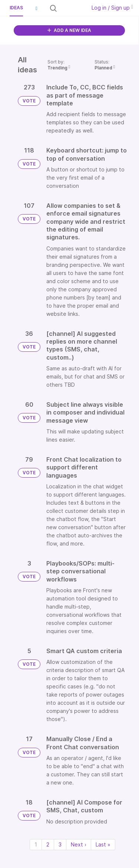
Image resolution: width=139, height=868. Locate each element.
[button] (36, 8)
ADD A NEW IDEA (69, 30)
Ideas (16, 8)
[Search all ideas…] (71, 8)
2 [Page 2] (48, 844)
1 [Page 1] (36, 844)
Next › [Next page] (79, 844)
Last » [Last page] (103, 844)
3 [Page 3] (60, 844)
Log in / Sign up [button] (112, 8)
